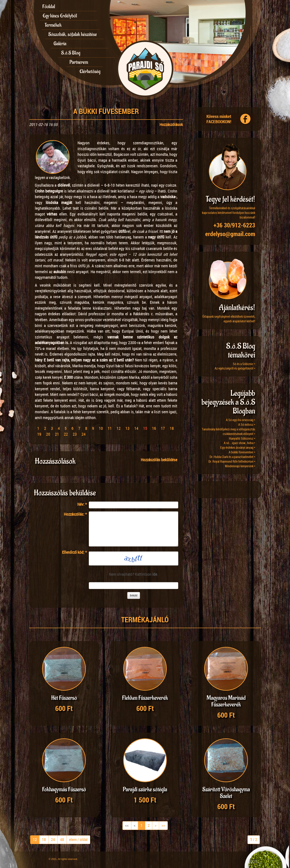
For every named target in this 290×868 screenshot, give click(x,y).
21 (57, 434)
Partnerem (79, 62)
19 (39, 434)
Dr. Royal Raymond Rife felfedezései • (232, 461)
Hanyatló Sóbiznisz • (242, 438)
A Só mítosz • (247, 425)
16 (154, 428)
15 (145, 428)
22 (66, 434)
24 (84, 434)
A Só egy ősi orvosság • (241, 420)
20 (48, 434)
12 (119, 428)
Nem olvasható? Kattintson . (134, 574)
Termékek (53, 25)
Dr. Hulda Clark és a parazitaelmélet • (232, 457)
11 (110, 428)
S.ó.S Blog (71, 53)
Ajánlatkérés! (237, 308)
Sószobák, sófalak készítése (73, 34)
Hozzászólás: (75, 514)
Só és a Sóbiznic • (244, 364)
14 (136, 428)
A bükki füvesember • (242, 452)
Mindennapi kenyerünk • (240, 466)
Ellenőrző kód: (74, 552)
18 (172, 428)
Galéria (60, 44)
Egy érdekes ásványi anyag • (238, 448)
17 (163, 428)
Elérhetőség (90, 71)
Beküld (134, 595)
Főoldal (49, 6)
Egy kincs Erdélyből (60, 16)
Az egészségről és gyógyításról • (235, 368)
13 (127, 428)
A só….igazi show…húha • (239, 443)
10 (101, 428)
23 (75, 434)
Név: (82, 504)
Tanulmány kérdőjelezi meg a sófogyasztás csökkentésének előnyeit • (228, 431)
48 (62, 839)
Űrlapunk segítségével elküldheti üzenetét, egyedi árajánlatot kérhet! (229, 319)
